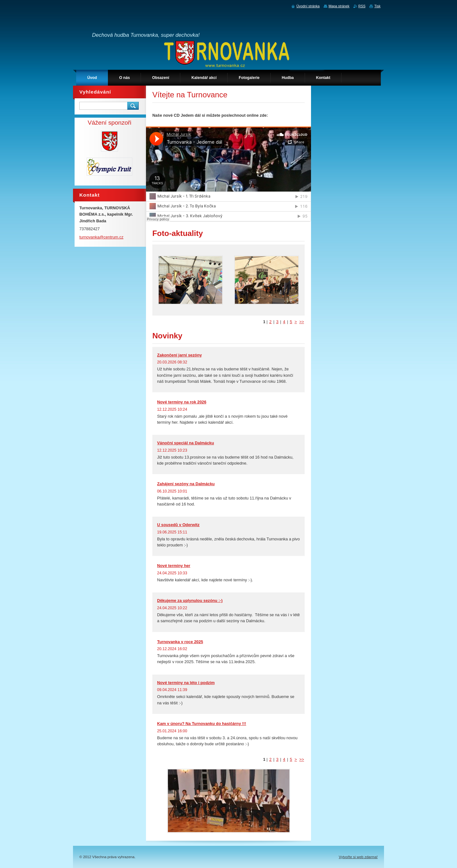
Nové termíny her (174, 566)
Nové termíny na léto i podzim (186, 683)
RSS (362, 6)
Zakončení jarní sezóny (179, 355)
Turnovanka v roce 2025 (180, 642)
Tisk (377, 6)
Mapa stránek (339, 6)
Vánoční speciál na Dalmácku (185, 443)
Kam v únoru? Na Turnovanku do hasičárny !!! (202, 724)
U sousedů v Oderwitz (178, 525)
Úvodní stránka (308, 6)
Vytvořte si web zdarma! (358, 857)
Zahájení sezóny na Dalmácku (186, 484)
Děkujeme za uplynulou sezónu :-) (190, 600)
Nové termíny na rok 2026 (182, 402)
